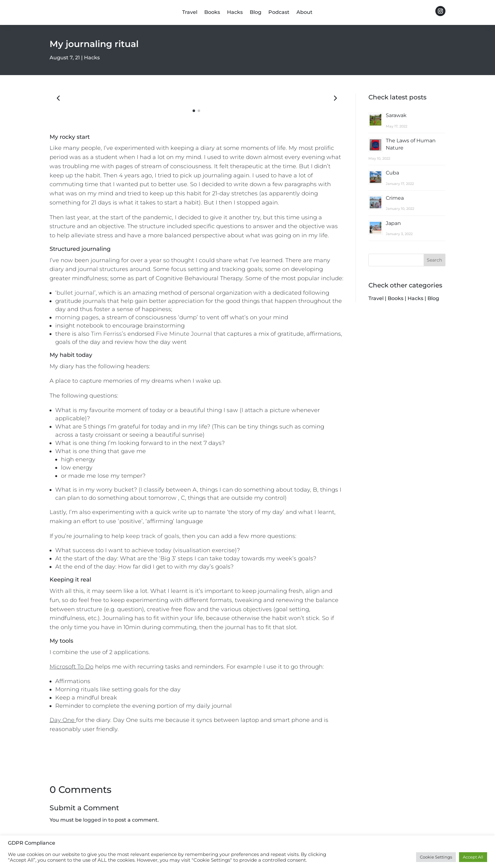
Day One (62, 720)
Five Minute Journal (184, 334)
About (304, 13)
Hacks (235, 13)
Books (212, 13)
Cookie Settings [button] (436, 857)
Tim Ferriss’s (108, 334)
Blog (256, 13)
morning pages (77, 317)
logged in (95, 820)
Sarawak (396, 115)
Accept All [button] (473, 857)
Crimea (395, 198)
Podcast (279, 13)
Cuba (392, 173)
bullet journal (75, 293)
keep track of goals (152, 536)
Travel (190, 13)
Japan (393, 223)
